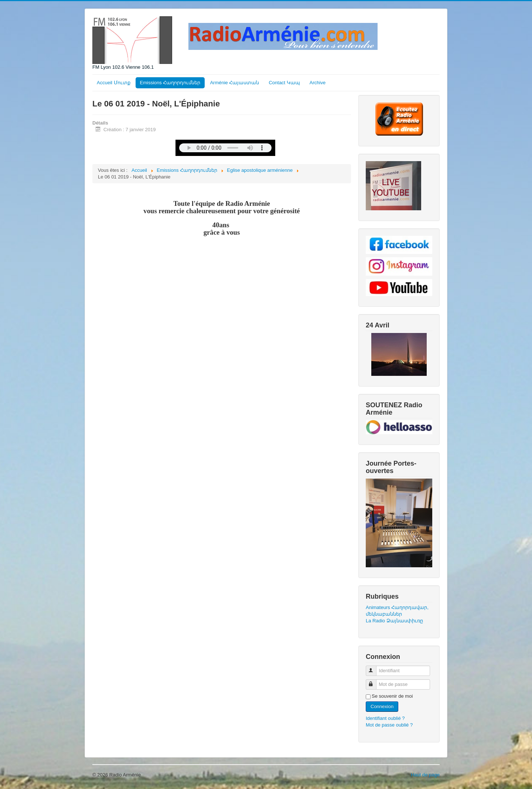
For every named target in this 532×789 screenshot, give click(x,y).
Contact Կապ (284, 83)
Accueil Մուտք (114, 83)
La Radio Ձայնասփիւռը (394, 621)
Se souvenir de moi (392, 696)
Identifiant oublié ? (385, 718)
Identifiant (374, 668)
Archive (318, 83)
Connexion (382, 706)
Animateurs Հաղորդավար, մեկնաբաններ (397, 611)
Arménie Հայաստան (234, 83)
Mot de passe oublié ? (389, 725)
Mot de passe (374, 681)
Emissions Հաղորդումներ (170, 83)
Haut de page (425, 775)
